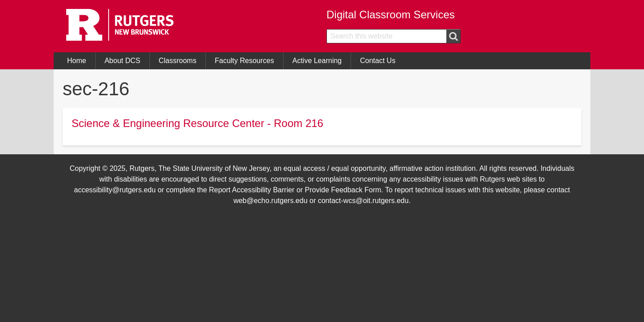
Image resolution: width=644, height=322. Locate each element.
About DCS (123, 61)
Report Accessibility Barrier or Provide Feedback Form (295, 190)
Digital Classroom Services (391, 15)
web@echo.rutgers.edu (271, 201)
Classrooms (178, 61)
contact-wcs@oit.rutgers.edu (363, 201)
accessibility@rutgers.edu (115, 190)
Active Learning (317, 61)
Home (77, 61)
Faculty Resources (244, 61)
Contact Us (378, 61)
